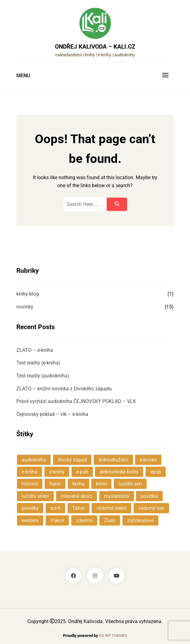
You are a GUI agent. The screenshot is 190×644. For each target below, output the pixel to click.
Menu (23, 76)
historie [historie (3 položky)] (30, 484)
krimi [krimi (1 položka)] (101, 484)
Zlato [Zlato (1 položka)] (110, 520)
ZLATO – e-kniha (35, 350)
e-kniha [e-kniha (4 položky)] (29, 472)
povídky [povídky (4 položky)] (30, 508)
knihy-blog (28, 294)
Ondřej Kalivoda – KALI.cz (95, 47)
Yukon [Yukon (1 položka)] (57, 520)
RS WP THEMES (113, 636)
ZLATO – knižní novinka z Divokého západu (64, 389)
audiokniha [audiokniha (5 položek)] (34, 460)
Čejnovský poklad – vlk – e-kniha (52, 414)
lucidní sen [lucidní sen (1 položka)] (130, 484)
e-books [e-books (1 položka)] (148, 460)
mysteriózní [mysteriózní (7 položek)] (117, 496)
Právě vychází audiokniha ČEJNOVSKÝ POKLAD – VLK (76, 401)
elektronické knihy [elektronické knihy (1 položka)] (119, 472)
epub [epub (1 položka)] (156, 472)
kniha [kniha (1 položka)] (78, 484)
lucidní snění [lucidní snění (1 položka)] (35, 496)
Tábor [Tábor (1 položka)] (78, 508)
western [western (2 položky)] (30, 520)
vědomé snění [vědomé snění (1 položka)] (111, 508)
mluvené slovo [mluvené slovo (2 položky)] (76, 496)
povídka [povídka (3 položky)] (149, 496)
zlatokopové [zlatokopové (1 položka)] (140, 520)
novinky (25, 307)
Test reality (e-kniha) (38, 363)
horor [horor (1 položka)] (55, 484)
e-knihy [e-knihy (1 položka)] (57, 472)
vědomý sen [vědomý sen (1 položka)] (151, 508)
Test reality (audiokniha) (43, 376)
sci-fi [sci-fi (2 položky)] (55, 508)
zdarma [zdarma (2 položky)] (84, 520)
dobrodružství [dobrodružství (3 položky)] (113, 460)
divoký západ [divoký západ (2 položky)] (72, 460)
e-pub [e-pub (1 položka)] (82, 472)
